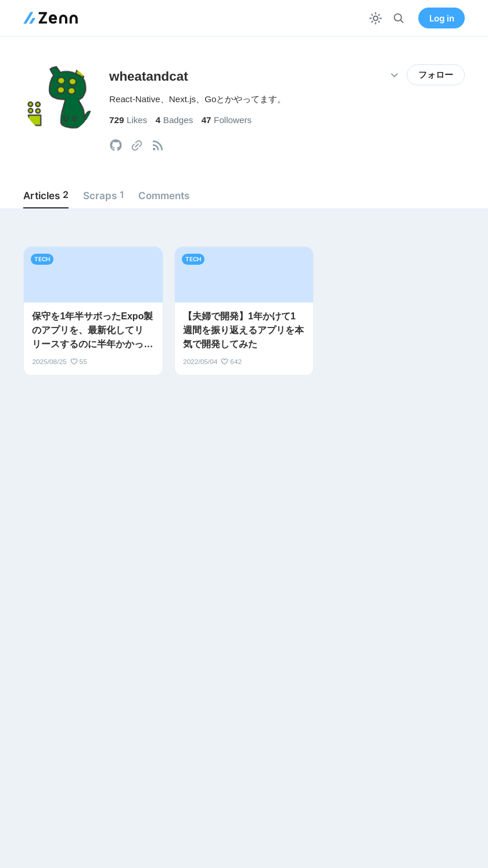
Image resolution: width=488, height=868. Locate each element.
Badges (175, 120)
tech (42, 259)
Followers (227, 120)
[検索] (399, 18)
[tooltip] (116, 145)
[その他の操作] (394, 75)
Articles (46, 195)
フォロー (436, 75)
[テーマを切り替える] (376, 18)
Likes (128, 120)
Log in (442, 18)
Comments (164, 195)
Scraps (104, 195)
